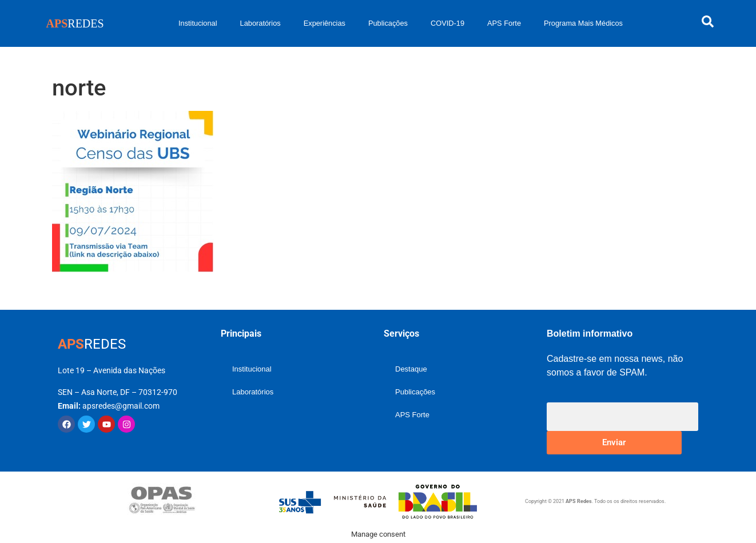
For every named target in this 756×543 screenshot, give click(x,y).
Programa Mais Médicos (583, 23)
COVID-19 (447, 23)
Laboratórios (260, 23)
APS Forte (504, 23)
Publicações (388, 23)
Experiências (325, 23)
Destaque (411, 369)
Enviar (614, 442)
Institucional (198, 23)
